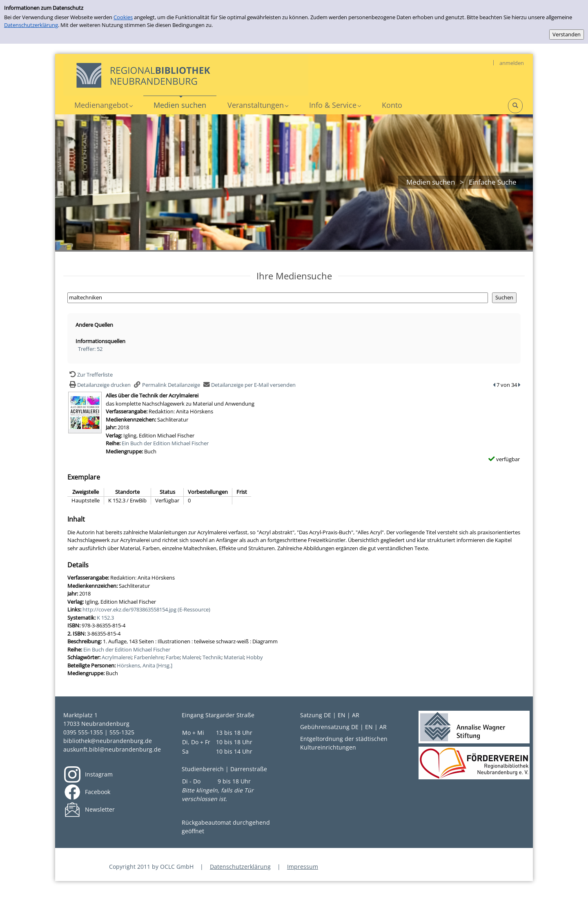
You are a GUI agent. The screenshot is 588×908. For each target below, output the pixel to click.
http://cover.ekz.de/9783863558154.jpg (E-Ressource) (146, 609)
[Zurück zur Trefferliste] (90, 375)
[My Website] (186, 74)
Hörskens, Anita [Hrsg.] (145, 665)
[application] (103, 105)
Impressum (303, 867)
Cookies (123, 17)
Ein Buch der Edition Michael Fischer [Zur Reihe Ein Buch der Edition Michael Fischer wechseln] (165, 443)
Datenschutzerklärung (31, 25)
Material (234, 657)
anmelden (512, 63)
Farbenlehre (149, 657)
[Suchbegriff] (278, 298)
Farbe (173, 657)
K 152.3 (105, 618)
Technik (212, 657)
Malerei (191, 657)
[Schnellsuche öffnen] (515, 106)
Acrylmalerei (117, 657)
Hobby (255, 657)
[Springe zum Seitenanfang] (569, 889)
